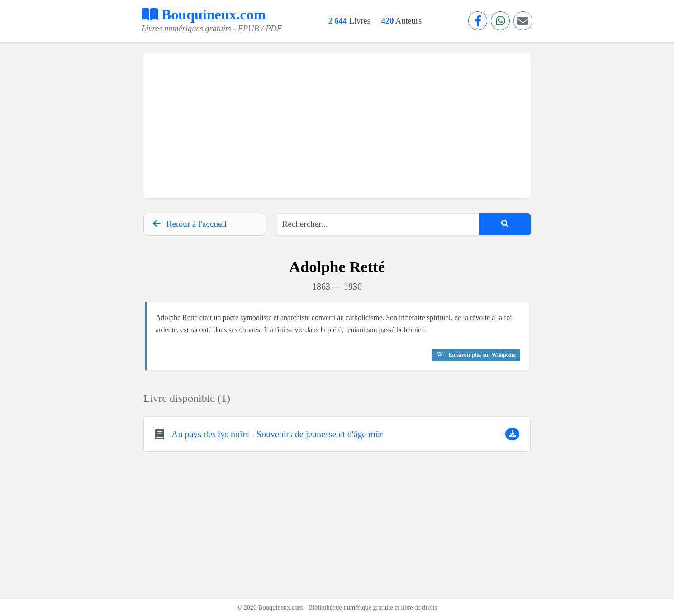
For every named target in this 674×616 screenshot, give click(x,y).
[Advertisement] (337, 126)
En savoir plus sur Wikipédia (476, 355)
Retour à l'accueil (190, 224)
